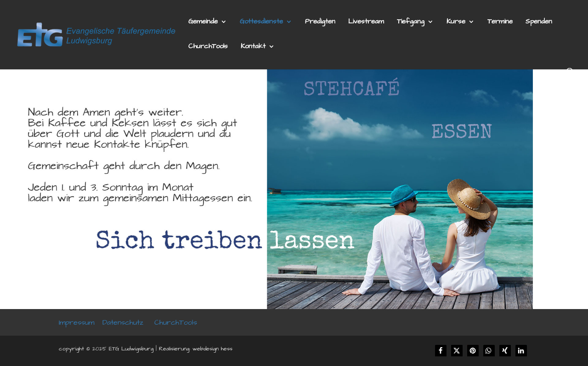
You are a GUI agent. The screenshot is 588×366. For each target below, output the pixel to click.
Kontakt (253, 47)
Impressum (76, 322)
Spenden (539, 22)
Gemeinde (203, 22)
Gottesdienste (261, 22)
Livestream (366, 22)
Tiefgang (411, 22)
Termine (500, 22)
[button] (441, 351)
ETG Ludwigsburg (131, 349)
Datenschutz (123, 322)
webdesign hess (212, 349)
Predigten (320, 22)
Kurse (456, 22)
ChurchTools (208, 47)
